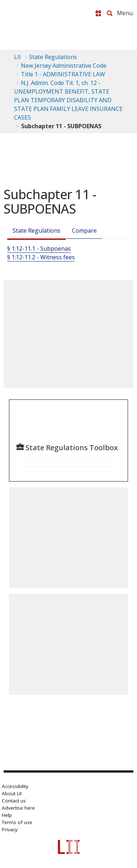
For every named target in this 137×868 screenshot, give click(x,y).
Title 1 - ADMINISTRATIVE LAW (63, 74)
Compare (84, 231)
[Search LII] (110, 13)
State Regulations (53, 57)
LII (17, 57)
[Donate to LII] (98, 13)
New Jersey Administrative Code (64, 66)
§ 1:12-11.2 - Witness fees (41, 257)
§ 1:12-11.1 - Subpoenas (39, 249)
